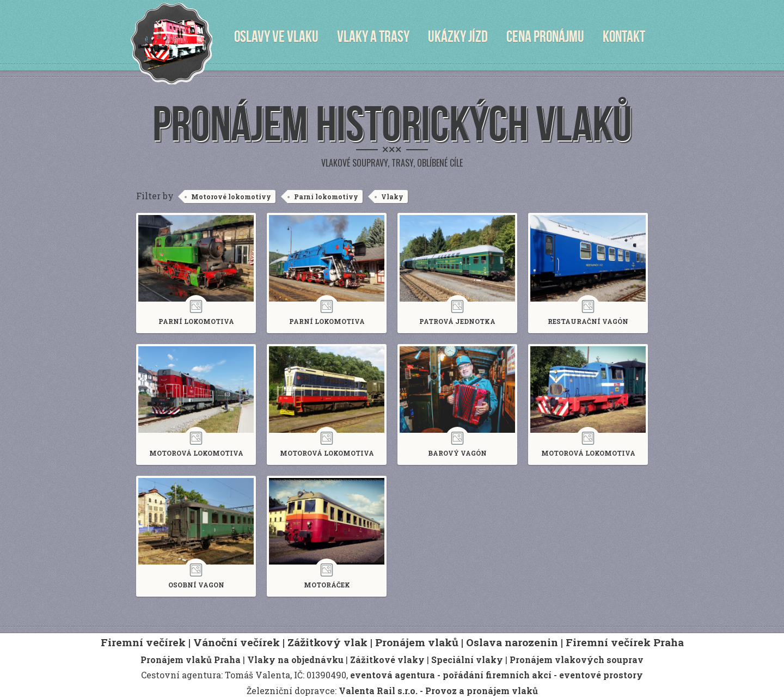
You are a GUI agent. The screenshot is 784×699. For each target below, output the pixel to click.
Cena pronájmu (545, 36)
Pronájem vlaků (417, 642)
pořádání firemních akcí (497, 675)
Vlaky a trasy (373, 36)
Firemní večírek (143, 642)
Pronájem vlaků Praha (191, 660)
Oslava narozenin (512, 642)
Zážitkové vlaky (387, 660)
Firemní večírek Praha (625, 642)
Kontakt (624, 36)
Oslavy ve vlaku (276, 36)
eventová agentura (393, 675)
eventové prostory (601, 675)
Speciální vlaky (467, 660)
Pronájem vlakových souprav (577, 660)
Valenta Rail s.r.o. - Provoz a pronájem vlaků (438, 691)
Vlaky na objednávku (295, 660)
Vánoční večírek (237, 642)
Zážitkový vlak (327, 642)
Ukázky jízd (458, 36)
